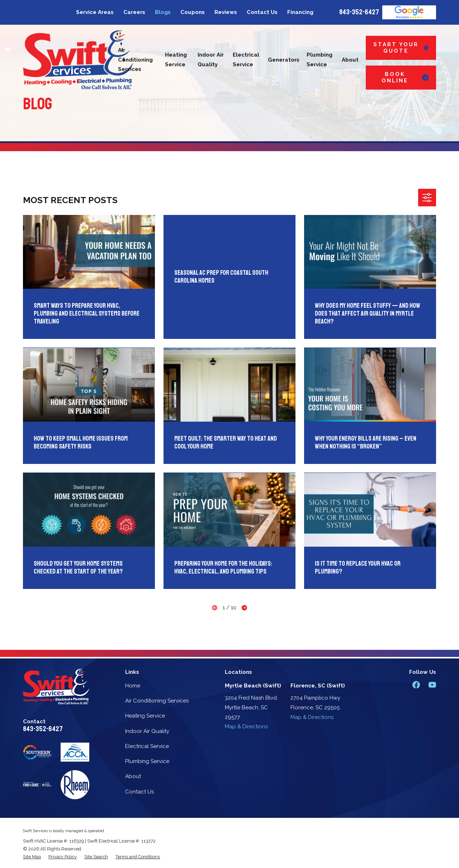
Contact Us (262, 12)
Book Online (405, 77)
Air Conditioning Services (157, 701)
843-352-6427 (359, 12)
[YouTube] (432, 685)
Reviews (226, 12)
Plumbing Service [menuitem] (320, 60)
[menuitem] (32, 857)
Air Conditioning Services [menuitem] (135, 60)
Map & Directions (246, 726)
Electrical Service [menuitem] (246, 60)
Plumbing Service (147, 761)
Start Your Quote (401, 48)
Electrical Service (147, 746)
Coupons (193, 12)
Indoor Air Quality (147, 731)
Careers (134, 12)
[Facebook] (416, 685)
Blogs (163, 12)
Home (133, 686)
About (133, 776)
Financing (300, 12)
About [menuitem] (350, 60)
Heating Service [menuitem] (176, 60)
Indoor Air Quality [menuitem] (211, 60)
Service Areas (95, 12)
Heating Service (145, 716)
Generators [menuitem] (284, 60)
